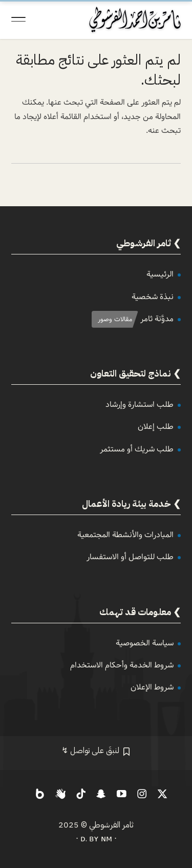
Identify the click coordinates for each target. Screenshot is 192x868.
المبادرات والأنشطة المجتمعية (125, 535)
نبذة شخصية (153, 297)
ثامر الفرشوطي (111, 825)
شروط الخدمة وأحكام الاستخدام (122, 665)
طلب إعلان (156, 427)
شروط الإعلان (152, 687)
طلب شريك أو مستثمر (137, 449)
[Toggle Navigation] (18, 19)
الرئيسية (160, 274)
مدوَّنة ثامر (157, 319)
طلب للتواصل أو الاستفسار (130, 557)
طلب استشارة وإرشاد (140, 405)
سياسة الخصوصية (145, 643)
